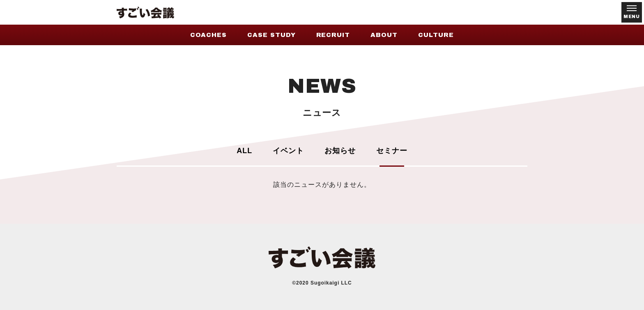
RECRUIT (333, 35)
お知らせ (340, 151)
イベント (288, 151)
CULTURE (436, 35)
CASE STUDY (271, 35)
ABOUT (384, 35)
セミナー (392, 151)
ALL (244, 151)
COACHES (208, 35)
